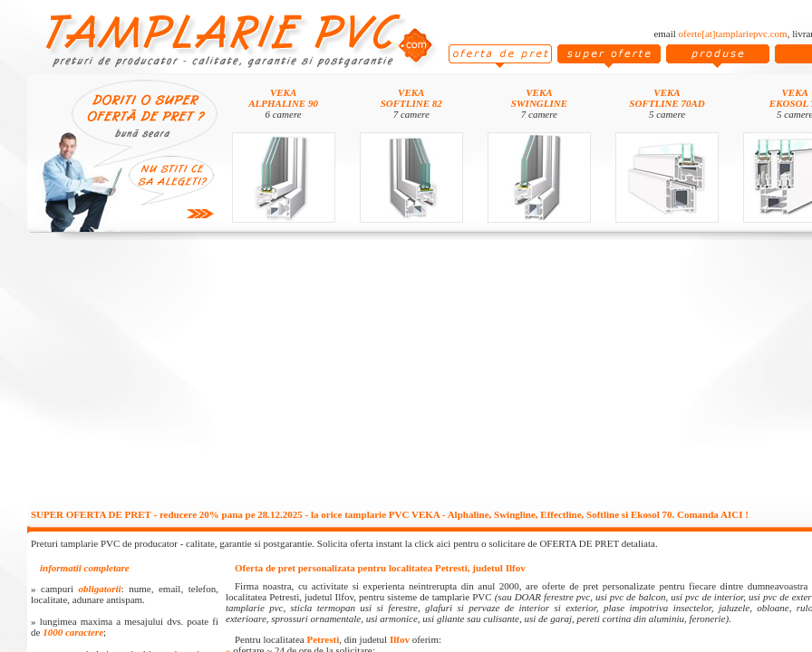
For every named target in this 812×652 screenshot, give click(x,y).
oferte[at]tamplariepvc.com (733, 34)
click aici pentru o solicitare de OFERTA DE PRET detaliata (535, 543)
